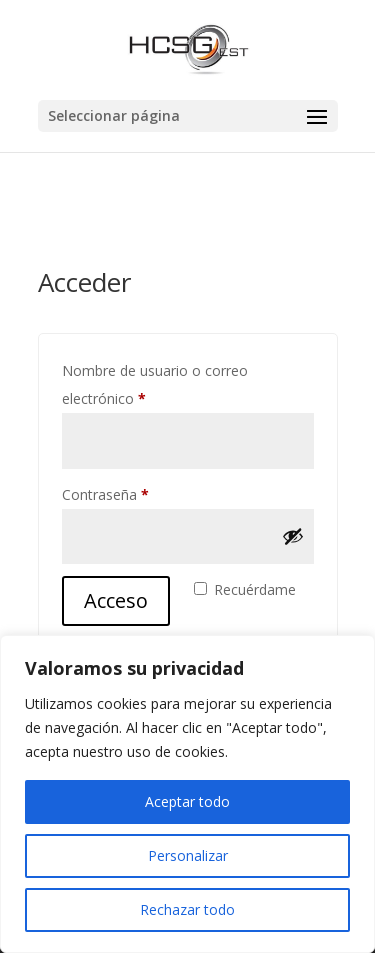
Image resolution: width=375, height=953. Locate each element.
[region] (187, 794)
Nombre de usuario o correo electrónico (155, 384)
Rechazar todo (187, 909)
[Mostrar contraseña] (293, 536)
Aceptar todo (187, 801)
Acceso (116, 600)
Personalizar (188, 855)
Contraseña (141, 492)
